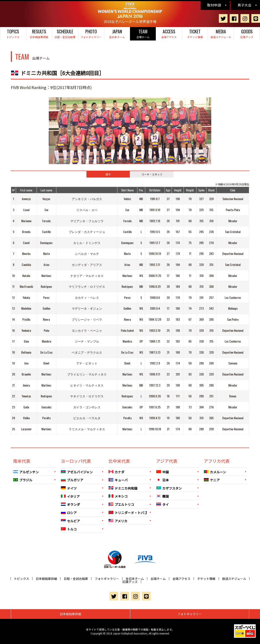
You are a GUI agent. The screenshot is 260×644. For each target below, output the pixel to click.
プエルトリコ (121, 504)
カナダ (116, 472)
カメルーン (215, 472)
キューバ (118, 480)
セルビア (70, 521)
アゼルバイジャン (77, 472)
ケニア (212, 480)
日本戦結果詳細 (39, 33)
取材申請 (214, 5)
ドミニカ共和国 (123, 488)
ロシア (69, 513)
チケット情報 (195, 33)
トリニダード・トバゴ (128, 513)
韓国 (162, 496)
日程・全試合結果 (65, 33)
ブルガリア (72, 480)
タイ (162, 504)
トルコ (69, 529)
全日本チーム (117, 33)
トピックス (13, 33)
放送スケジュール (221, 33)
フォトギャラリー (91, 33)
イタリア (70, 496)
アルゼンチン (26, 472)
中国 (162, 472)
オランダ (70, 504)
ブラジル (23, 480)
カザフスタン (169, 488)
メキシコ (118, 496)
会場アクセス (169, 33)
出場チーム (143, 33)
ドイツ (69, 488)
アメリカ (118, 521)
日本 (162, 480)
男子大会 (244, 5)
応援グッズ (247, 33)
